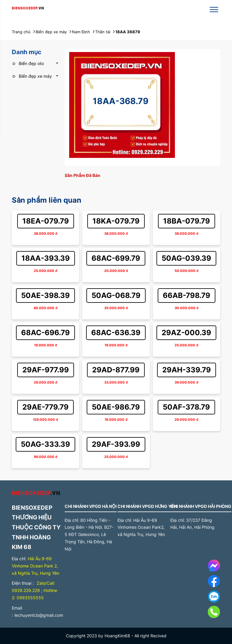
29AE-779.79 (45, 407)
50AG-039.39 (186, 258)
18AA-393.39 (46, 258)
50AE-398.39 (45, 295)
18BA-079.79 (187, 221)
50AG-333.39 (45, 444)
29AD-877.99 (116, 370)
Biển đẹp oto (28, 63)
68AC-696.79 (45, 333)
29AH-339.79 (187, 370)
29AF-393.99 (116, 444)
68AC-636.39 (116, 333)
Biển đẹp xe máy (32, 76)
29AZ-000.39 (186, 333)
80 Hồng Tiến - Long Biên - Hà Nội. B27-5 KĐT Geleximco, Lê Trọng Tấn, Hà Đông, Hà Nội (89, 534)
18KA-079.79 (116, 221)
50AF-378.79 (186, 407)
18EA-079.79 (46, 221)
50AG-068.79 (116, 295)
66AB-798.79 (187, 295)
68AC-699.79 (116, 258)
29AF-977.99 (46, 370)
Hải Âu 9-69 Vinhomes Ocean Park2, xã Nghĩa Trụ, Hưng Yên (141, 527)
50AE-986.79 (116, 407)
